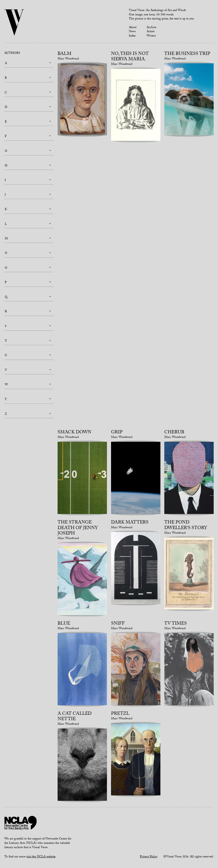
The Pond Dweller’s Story (186, 526)
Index (132, 36)
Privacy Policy (149, 857)
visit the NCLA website (41, 857)
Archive (151, 28)
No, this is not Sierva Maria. (130, 57)
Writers (151, 36)
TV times (176, 624)
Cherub (174, 433)
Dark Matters (130, 523)
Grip (117, 433)
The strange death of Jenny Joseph (78, 528)
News (132, 32)
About (133, 28)
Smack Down (74, 433)
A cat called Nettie (75, 717)
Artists (151, 32)
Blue (64, 624)
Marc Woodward (68, 59)
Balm (65, 54)
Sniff (118, 624)
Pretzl (120, 714)
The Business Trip (187, 54)
